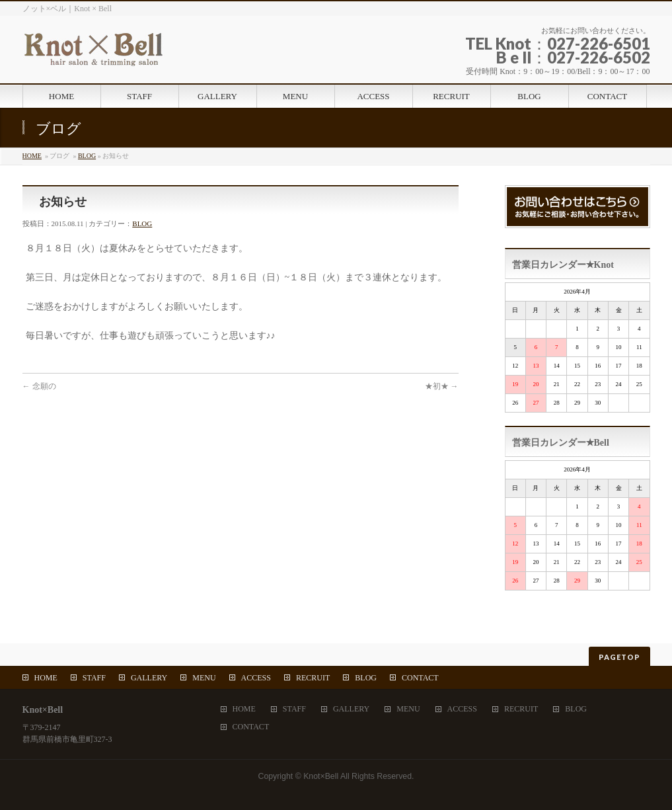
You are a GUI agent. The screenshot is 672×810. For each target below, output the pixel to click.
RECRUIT (313, 678)
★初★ (442, 386)
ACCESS (256, 678)
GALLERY (149, 678)
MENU (204, 678)
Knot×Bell (321, 776)
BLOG (87, 156)
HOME (32, 156)
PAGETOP (619, 657)
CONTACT (420, 678)
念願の (39, 386)
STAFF (94, 678)
